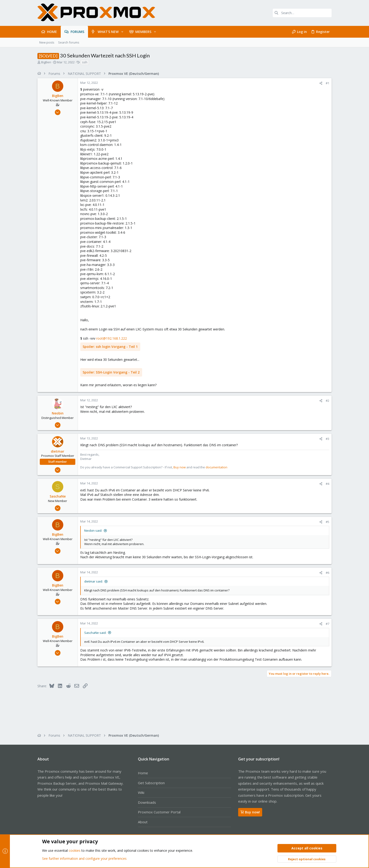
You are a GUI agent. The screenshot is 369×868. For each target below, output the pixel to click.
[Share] (321, 83)
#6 (327, 573)
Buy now (180, 467)
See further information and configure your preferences (84, 858)
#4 (327, 484)
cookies (75, 851)
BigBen (46, 62)
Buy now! (250, 812)
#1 (327, 83)
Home (143, 773)
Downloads (147, 802)
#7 (327, 624)
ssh (85, 62)
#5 (327, 522)
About (143, 822)
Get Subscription (151, 783)
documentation (217, 467)
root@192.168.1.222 (112, 338)
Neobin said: (93, 530)
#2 (327, 401)
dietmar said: (94, 581)
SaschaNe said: (95, 633)
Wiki (141, 792)
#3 (327, 439)
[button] (122, 32)
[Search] (302, 13)
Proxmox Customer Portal (159, 812)
